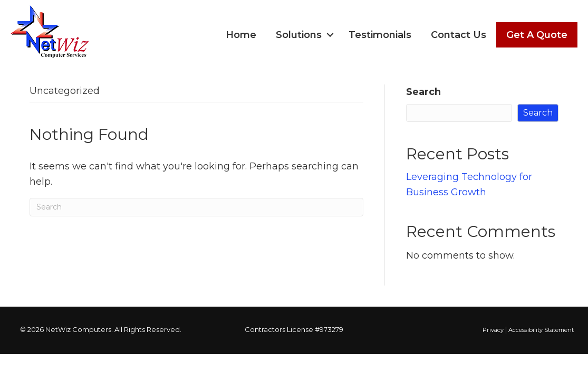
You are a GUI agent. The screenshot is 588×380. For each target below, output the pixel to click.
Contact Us (459, 35)
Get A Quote (537, 35)
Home (241, 35)
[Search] (196, 207)
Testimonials (380, 35)
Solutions (299, 35)
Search (423, 92)
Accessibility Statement (541, 330)
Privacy (493, 330)
